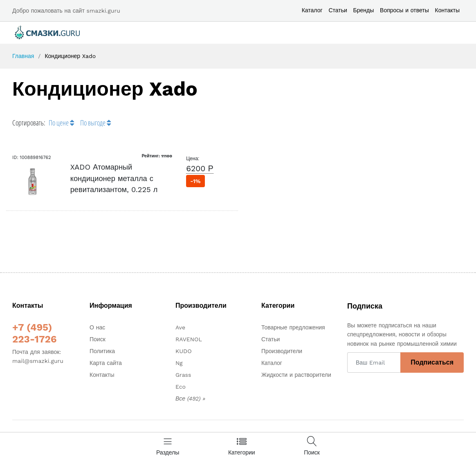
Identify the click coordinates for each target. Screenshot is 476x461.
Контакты (447, 10)
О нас (97, 327)
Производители (282, 351)
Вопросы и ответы (404, 10)
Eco (181, 387)
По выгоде (95, 123)
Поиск (98, 339)
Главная (23, 56)
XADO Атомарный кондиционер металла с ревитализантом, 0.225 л (114, 178)
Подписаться (432, 362)
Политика (102, 351)
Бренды (364, 10)
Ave (180, 327)
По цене (61, 123)
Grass (183, 375)
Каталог (312, 10)
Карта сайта (106, 363)
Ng (179, 363)
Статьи (338, 10)
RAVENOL (189, 339)
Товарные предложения (293, 327)
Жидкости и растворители (296, 375)
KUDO (184, 351)
